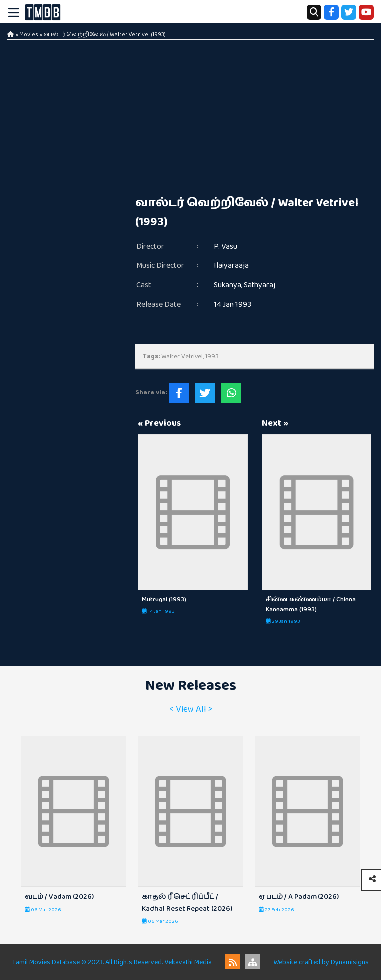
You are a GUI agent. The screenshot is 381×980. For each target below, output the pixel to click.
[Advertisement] (254, 119)
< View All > (191, 709)
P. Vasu (225, 246)
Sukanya (227, 285)
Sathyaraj (259, 285)
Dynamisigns (350, 962)
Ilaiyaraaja (231, 266)
